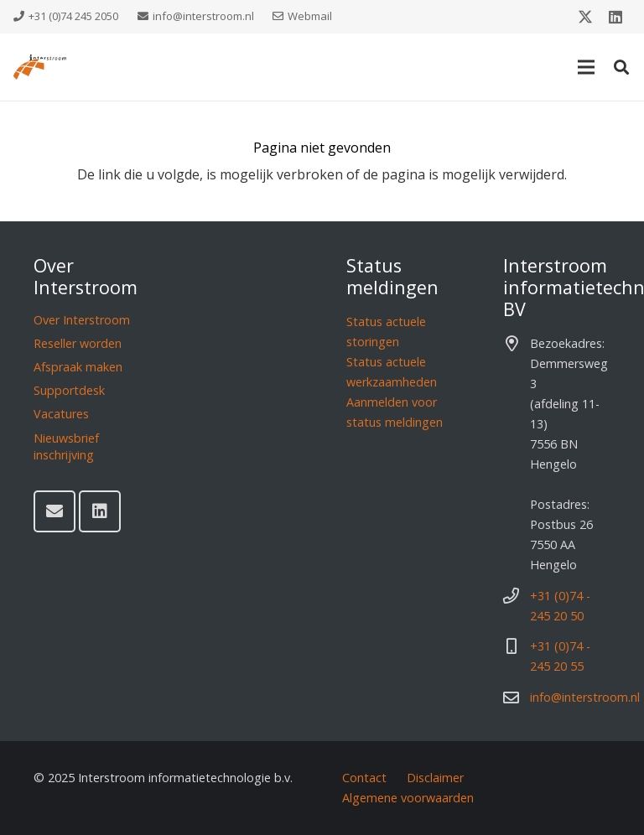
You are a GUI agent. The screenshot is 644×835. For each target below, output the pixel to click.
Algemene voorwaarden (408, 798)
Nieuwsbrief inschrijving (66, 446)
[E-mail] (55, 511)
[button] (621, 67)
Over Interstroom (82, 320)
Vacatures (61, 414)
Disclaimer (435, 778)
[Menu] (586, 67)
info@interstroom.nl (585, 697)
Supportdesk (69, 390)
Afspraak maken (78, 367)
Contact (364, 778)
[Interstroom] (40, 67)
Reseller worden (78, 343)
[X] (585, 17)
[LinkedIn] (615, 17)
